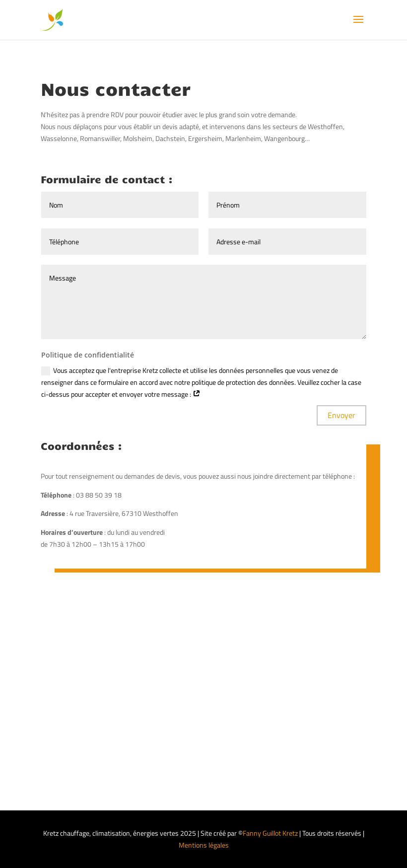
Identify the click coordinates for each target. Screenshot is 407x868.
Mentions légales (204, 845)
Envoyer (341, 415)
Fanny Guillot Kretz (270, 833)
